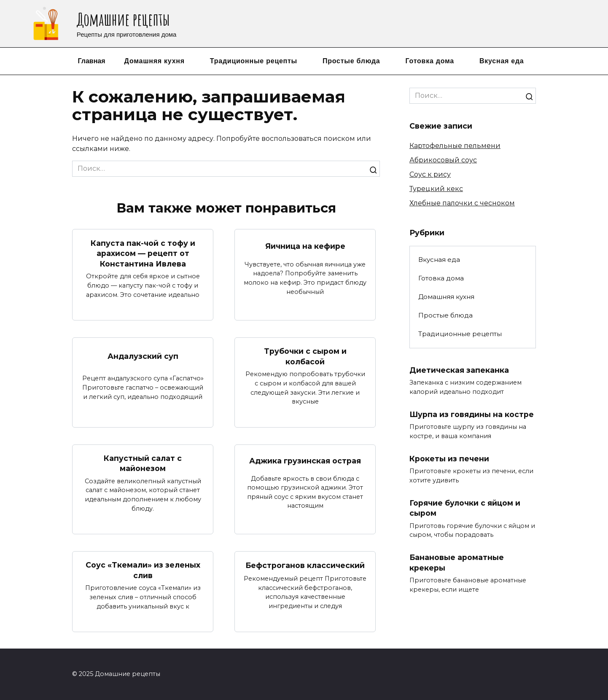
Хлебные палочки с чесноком (462, 203)
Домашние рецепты (123, 19)
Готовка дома (430, 61)
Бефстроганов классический (305, 565)
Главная (91, 61)
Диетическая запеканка (459, 370)
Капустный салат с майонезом (143, 463)
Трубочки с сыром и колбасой (305, 356)
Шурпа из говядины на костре (472, 414)
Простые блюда (351, 61)
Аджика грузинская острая (305, 461)
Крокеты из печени (449, 458)
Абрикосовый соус (443, 160)
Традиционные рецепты (254, 61)
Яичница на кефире (305, 246)
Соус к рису (430, 174)
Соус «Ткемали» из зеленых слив (143, 570)
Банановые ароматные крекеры (457, 563)
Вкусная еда (502, 61)
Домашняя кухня (155, 61)
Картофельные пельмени (455, 146)
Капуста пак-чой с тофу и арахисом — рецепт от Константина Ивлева (143, 253)
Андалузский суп (143, 356)
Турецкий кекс (436, 189)
